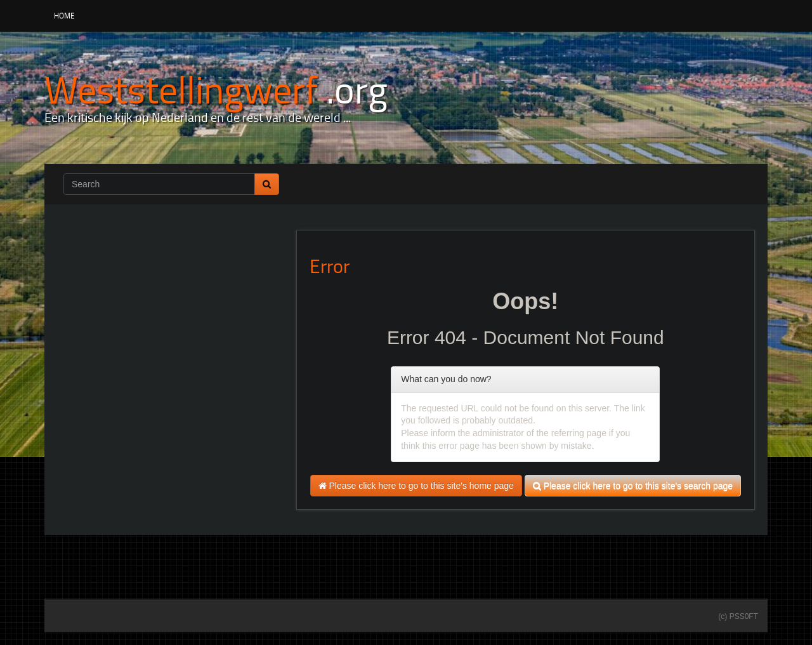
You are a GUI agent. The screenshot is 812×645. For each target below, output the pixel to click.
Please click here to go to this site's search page (633, 486)
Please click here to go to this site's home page (416, 486)
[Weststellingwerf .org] (216, 89)
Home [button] (64, 16)
